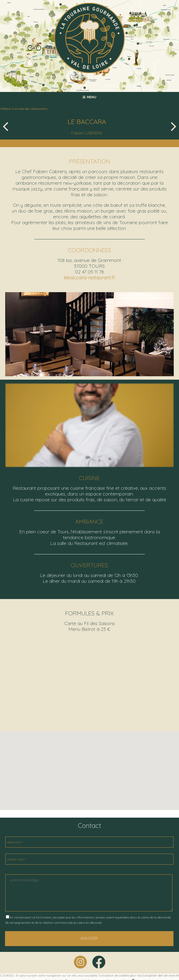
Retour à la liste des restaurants (24, 109)
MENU (89, 97)
